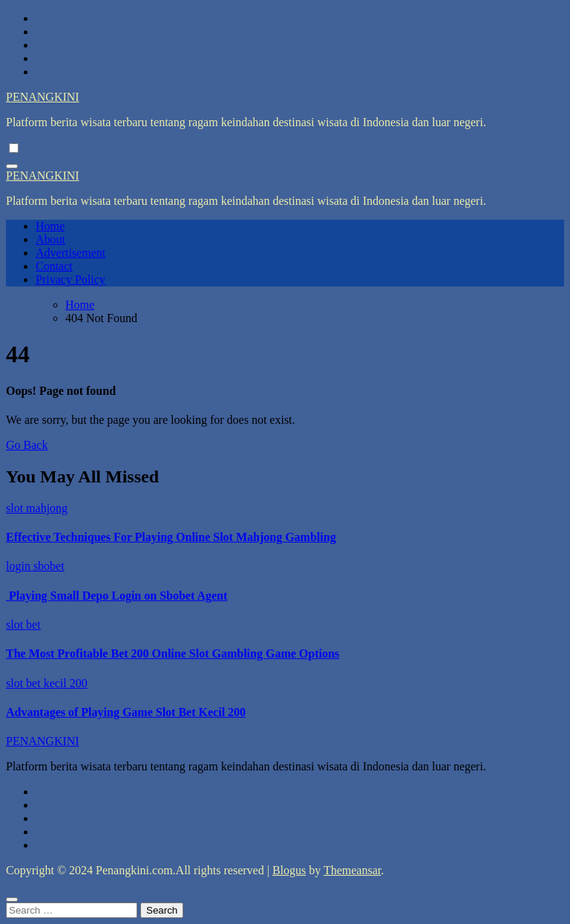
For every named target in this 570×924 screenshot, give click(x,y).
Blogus (289, 870)
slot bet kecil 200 (47, 683)
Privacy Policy (71, 279)
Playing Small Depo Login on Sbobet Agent (117, 596)
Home (50, 226)
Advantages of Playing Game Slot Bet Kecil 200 (126, 712)
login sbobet (35, 566)
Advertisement (71, 253)
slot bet (23, 625)
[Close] (12, 900)
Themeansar (352, 870)
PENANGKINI (43, 97)
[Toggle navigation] (12, 166)
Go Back (27, 445)
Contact (54, 266)
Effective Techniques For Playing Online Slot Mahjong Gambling (171, 537)
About (50, 239)
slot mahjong (37, 508)
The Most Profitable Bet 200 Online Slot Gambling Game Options (173, 653)
